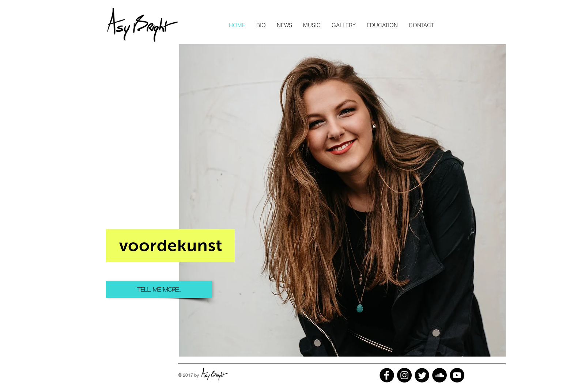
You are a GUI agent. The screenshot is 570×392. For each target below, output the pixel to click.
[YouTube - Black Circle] (457, 375)
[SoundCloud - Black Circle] (439, 375)
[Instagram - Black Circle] (404, 375)
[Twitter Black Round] (422, 375)
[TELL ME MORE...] (159, 289)
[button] (284, 25)
